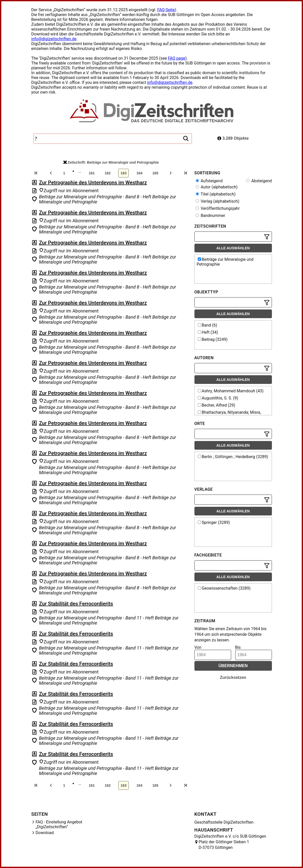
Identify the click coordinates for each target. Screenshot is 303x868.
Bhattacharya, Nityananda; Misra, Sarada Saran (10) (229, 415)
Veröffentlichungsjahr (218, 208)
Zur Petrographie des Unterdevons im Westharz (93, 183)
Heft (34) (208, 332)
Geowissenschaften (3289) (224, 588)
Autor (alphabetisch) (217, 187)
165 (155, 173)
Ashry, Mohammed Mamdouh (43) (231, 391)
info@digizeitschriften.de (54, 39)
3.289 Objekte (233, 138)
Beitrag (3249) (213, 339)
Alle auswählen (233, 248)
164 (140, 173)
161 (92, 173)
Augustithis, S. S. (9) (218, 398)
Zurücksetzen (233, 677)
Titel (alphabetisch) (216, 194)
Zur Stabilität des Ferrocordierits (76, 604)
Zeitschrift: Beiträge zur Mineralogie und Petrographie (111, 162)
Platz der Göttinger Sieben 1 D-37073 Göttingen (224, 845)
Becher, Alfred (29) (216, 405)
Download (45, 833)
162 (108, 173)
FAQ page (177, 58)
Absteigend (259, 181)
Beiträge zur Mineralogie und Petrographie (225, 262)
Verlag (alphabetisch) (218, 201)
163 (123, 173)
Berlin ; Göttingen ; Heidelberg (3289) (233, 457)
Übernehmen (233, 666)
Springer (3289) (214, 522)
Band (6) (208, 325)
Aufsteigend (209, 181)
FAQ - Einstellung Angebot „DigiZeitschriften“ (59, 824)
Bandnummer (210, 216)
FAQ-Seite (166, 10)
